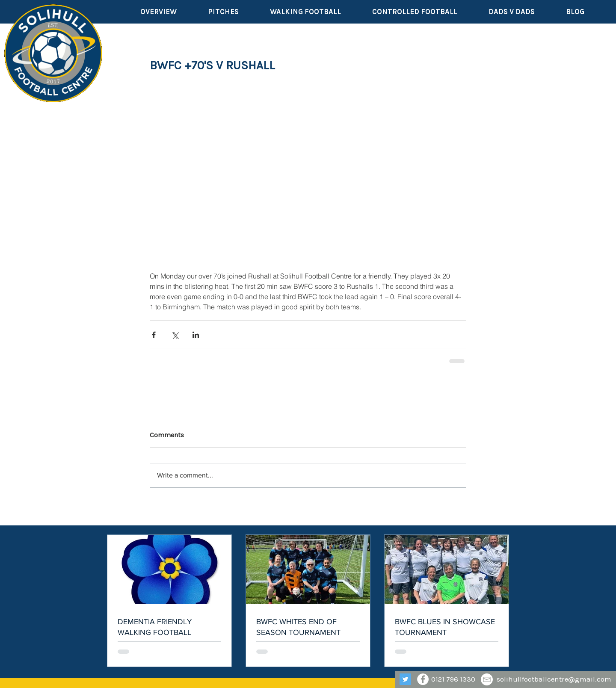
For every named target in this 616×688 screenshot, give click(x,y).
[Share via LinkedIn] (196, 335)
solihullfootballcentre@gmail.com (554, 679)
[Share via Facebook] (154, 335)
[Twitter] (405, 679)
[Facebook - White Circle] (423, 679)
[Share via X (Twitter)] (175, 335)
